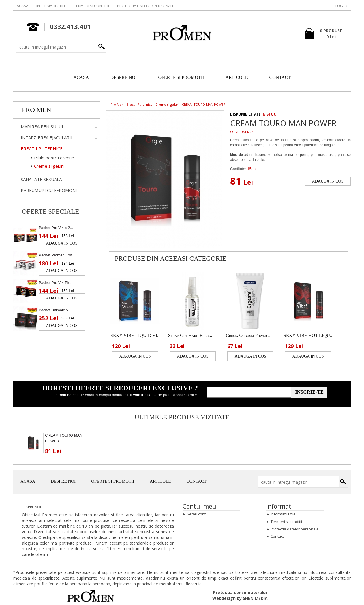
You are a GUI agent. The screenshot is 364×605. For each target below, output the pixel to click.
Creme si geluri (167, 104)
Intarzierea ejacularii (47, 138)
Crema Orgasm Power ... (249, 335)
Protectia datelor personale (146, 6)
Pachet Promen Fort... (57, 255)
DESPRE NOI (123, 77)
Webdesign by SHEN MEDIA (240, 598)
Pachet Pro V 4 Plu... (56, 283)
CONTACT (280, 77)
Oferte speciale (51, 212)
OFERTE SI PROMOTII (181, 77)
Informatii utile (51, 6)
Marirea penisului (42, 127)
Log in (341, 6)
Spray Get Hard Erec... (190, 335)
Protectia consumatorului (240, 592)
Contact (277, 536)
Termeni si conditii (92, 6)
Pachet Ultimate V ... (56, 310)
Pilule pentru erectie (54, 158)
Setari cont (196, 514)
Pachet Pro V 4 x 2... (56, 228)
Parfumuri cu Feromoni (49, 190)
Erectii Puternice (140, 104)
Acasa (22, 6)
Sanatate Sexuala (41, 179)
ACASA (81, 77)
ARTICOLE (237, 77)
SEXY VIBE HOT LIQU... (308, 335)
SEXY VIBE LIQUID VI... (136, 335)
